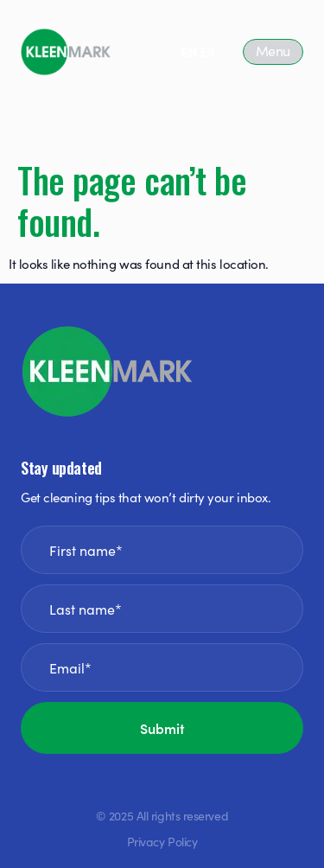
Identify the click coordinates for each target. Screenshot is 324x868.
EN (189, 51)
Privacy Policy (162, 841)
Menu (273, 50)
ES (208, 51)
